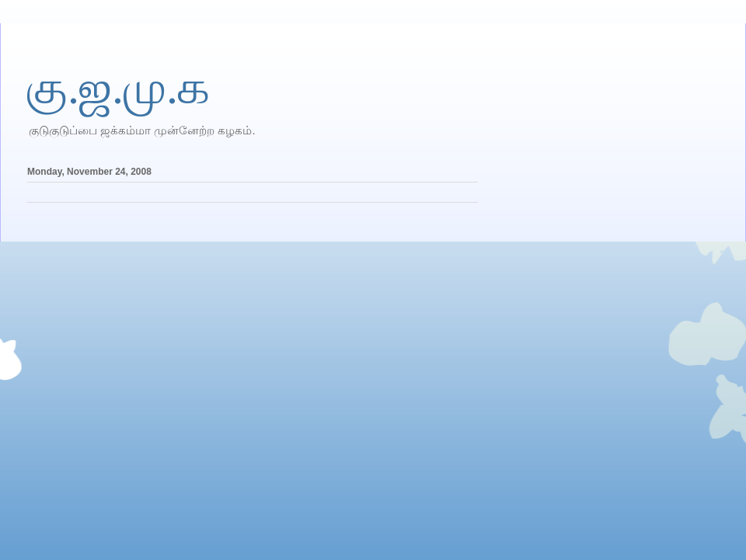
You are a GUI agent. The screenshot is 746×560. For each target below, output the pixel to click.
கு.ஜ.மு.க (119, 88)
